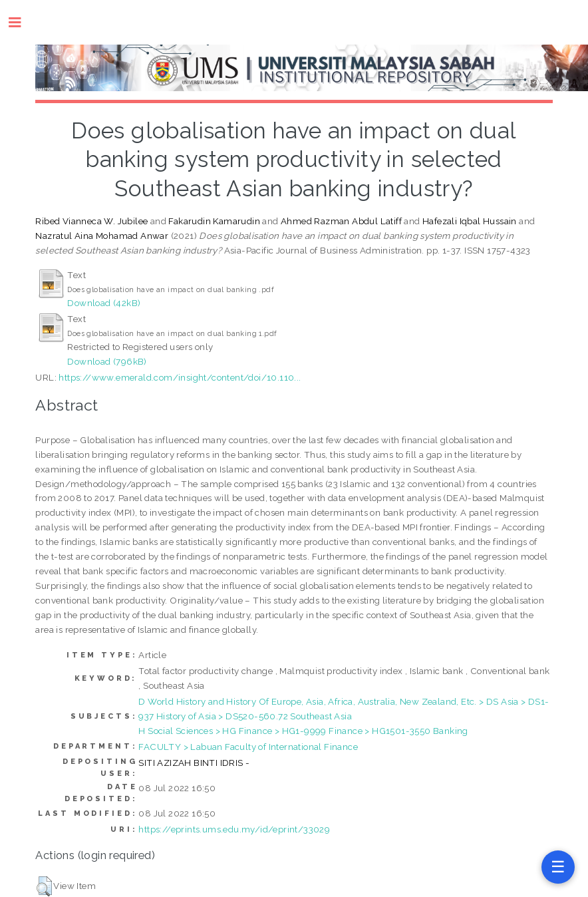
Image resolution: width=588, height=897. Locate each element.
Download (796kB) (107, 361)
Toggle (22, 22)
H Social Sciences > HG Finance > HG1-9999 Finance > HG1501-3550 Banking (303, 731)
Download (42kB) (104, 303)
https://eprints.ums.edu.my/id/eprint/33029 (234, 829)
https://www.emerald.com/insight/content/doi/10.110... (180, 377)
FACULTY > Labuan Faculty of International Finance (248, 747)
